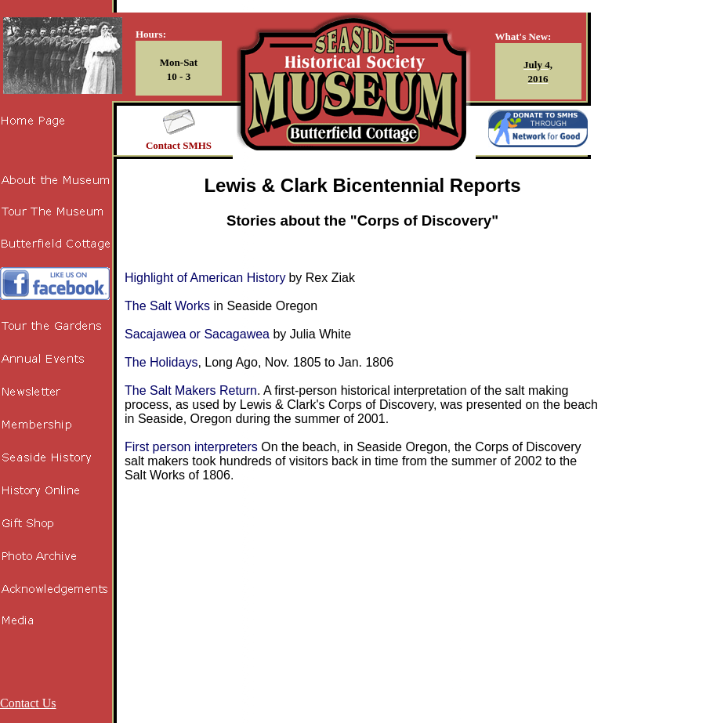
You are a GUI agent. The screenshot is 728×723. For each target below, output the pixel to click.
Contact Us (28, 703)
